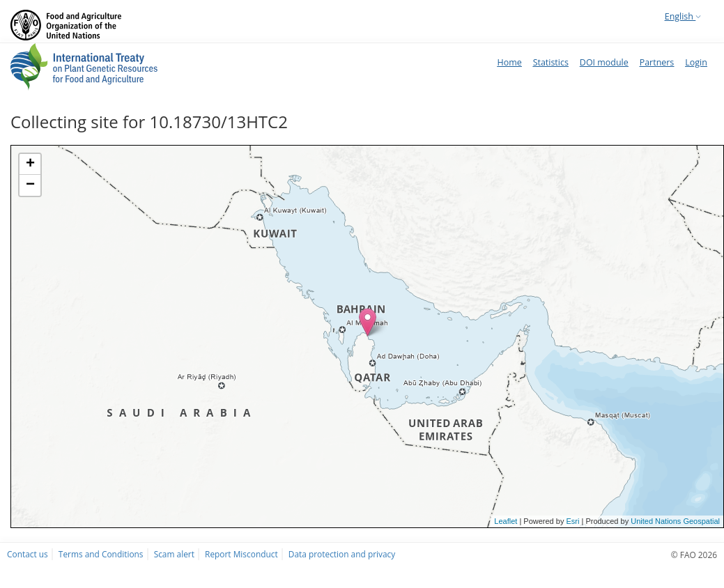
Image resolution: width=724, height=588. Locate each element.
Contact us (28, 554)
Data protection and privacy (342, 554)
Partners (657, 62)
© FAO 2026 (694, 555)
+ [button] (30, 164)
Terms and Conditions (101, 554)
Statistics (551, 62)
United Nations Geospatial (675, 521)
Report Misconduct (241, 554)
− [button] (30, 185)
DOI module (604, 62)
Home (509, 62)
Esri (572, 521)
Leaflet (506, 521)
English (683, 16)
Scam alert (174, 554)
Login (696, 62)
